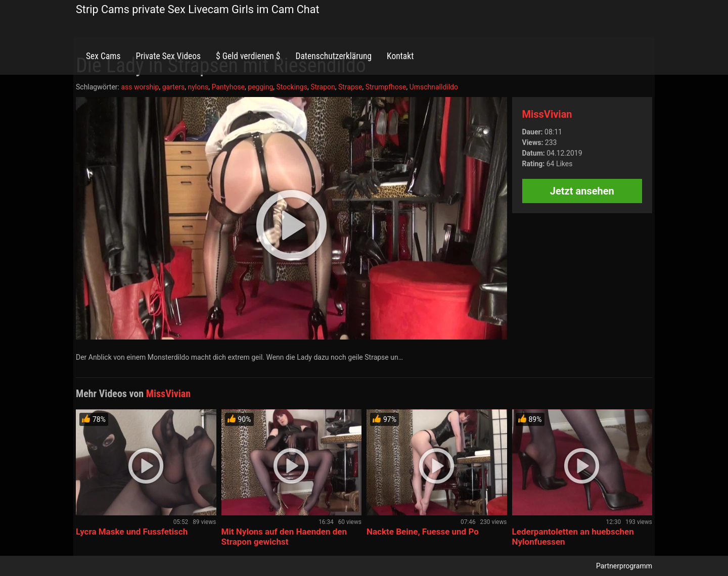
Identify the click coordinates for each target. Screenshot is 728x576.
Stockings (292, 87)
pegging (260, 87)
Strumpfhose (386, 87)
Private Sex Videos (168, 56)
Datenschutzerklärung (333, 56)
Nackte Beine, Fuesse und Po (423, 532)
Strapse (350, 87)
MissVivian (547, 114)
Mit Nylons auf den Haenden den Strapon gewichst (284, 537)
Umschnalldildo (434, 87)
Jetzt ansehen (582, 191)
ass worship (140, 87)
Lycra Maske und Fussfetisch (132, 532)
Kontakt (400, 56)
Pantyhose (228, 87)
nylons (198, 87)
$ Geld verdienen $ (248, 56)
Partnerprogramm (624, 566)
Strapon (323, 87)
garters (174, 87)
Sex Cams (103, 56)
